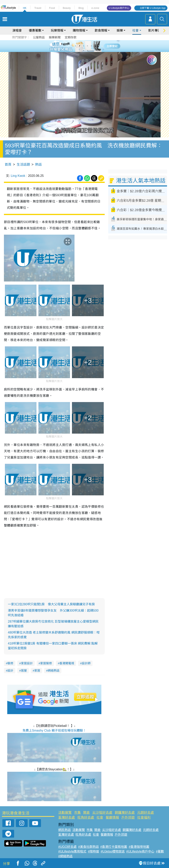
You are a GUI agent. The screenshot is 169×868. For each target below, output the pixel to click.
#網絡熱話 (65, 856)
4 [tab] (87, 46)
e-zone (95, 8)
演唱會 (17, 30)
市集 (77, 813)
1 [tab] (76, 46)
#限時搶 (93, 851)
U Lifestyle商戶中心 (119, 8)
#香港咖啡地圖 (139, 847)
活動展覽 (65, 813)
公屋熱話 (39, 37)
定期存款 (71, 37)
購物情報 (79, 30)
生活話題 (23, 165)
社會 (135, 30)
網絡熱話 (54, 671)
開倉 (86, 813)
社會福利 (144, 818)
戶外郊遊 (128, 818)
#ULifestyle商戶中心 (140, 851)
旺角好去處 (86, 818)
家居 (37, 671)
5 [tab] (91, 46)
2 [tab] (80, 46)
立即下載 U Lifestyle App (153, 8)
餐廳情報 (112, 818)
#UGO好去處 (67, 847)
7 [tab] (84, 51)
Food (52, 8)
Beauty (67, 8)
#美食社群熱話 (89, 847)
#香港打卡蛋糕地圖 (114, 847)
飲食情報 (101, 30)
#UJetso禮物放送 (113, 851)
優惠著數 (35, 30)
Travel (38, 8)
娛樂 (120, 30)
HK (25, 8)
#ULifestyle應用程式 (72, 851)
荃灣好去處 (67, 818)
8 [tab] (87, 51)
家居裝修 (46, 663)
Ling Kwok (18, 176)
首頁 (8, 165)
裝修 (10, 663)
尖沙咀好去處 (102, 813)
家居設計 (27, 663)
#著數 (160, 851)
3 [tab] (84, 46)
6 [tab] (95, 46)
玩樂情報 (57, 30)
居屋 (24, 671)
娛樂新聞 (55, 37)
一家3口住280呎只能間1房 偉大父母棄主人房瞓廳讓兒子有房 (51, 604)
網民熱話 (65, 830)
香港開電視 (67, 663)
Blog (81, 8)
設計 (10, 671)
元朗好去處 (146, 813)
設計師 (86, 663)
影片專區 (154, 30)
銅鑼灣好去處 (125, 813)
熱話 (38, 165)
